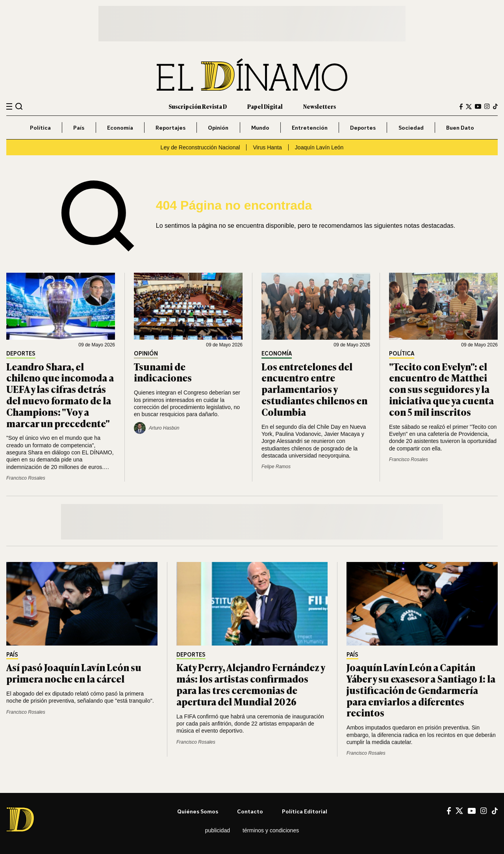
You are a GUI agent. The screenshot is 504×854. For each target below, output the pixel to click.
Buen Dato (460, 127)
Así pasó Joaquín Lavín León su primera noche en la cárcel (74, 673)
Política (40, 127)
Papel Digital (265, 106)
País (79, 127)
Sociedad (411, 127)
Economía (120, 127)
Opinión (218, 127)
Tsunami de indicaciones (163, 372)
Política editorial (305, 811)
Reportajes (170, 127)
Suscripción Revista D (198, 106)
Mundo (260, 127)
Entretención (310, 127)
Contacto (250, 811)
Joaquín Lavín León (319, 147)
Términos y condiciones (271, 830)
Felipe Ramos (276, 467)
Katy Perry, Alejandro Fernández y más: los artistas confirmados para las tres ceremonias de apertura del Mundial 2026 (251, 684)
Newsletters (320, 106)
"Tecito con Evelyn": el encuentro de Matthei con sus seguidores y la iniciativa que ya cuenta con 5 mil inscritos (441, 389)
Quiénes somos (198, 811)
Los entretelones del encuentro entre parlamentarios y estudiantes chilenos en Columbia (314, 389)
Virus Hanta (267, 147)
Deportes (363, 127)
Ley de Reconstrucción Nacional (200, 147)
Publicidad (218, 830)
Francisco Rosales (26, 478)
